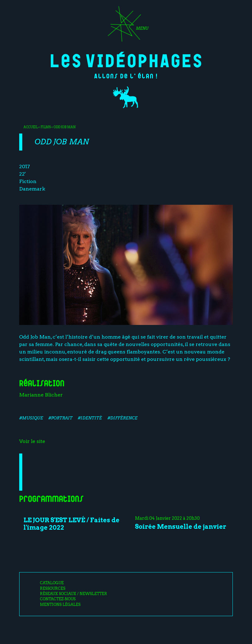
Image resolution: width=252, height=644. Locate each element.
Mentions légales (60, 605)
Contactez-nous (58, 599)
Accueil (31, 127)
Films (46, 127)
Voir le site (32, 441)
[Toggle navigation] (126, 26)
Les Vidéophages (126, 60)
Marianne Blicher (41, 395)
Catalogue (52, 583)
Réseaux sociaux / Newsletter (74, 594)
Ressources (53, 589)
